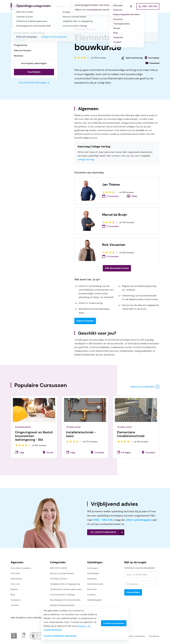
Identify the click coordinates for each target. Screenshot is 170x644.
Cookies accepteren (114, 623)
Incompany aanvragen (34, 63)
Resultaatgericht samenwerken (65, 600)
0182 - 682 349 (149, 6)
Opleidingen (42, 6)
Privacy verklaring (136, 636)
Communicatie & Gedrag (62, 595)
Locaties (91, 595)
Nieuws (14, 589)
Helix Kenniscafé (79, 6)
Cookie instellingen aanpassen (60, 636)
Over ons (114, 6)
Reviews (19, 56)
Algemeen (20, 40)
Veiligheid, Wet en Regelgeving (65, 584)
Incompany (61, 6)
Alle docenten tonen (117, 268)
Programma (21, 45)
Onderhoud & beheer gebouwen (66, 589)
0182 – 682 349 (103, 520)
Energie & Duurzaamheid (62, 605)
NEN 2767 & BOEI (58, 568)
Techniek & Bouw (85, 29)
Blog (13, 595)
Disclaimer (154, 636)
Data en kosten (23, 50)
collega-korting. (86, 159)
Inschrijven (34, 72)
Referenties (100, 6)
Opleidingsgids (94, 600)
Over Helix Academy (21, 568)
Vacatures (16, 600)
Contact (15, 605)
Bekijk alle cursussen (142, 387)
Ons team (15, 573)
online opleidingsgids (139, 520)
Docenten (92, 589)
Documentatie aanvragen (34, 83)
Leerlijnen (92, 579)
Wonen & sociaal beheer (62, 573)
